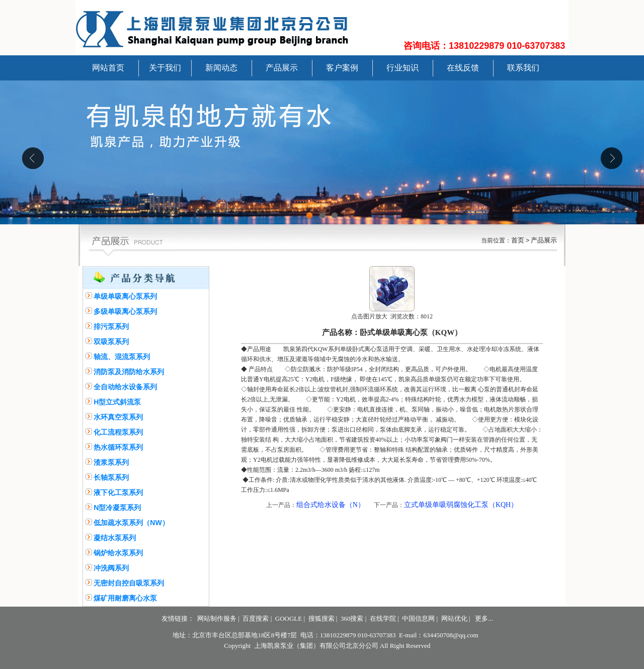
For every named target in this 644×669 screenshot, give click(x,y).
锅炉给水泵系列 (118, 553)
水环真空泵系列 (118, 417)
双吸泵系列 (111, 342)
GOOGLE (289, 618)
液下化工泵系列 (118, 492)
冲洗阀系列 (111, 568)
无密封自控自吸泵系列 (129, 583)
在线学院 (383, 618)
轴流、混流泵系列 (122, 357)
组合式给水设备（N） (331, 505)
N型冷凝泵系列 (117, 508)
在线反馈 (463, 68)
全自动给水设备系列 (125, 387)
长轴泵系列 (111, 477)
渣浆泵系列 (111, 462)
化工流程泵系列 (118, 432)
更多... (484, 618)
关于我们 (165, 68)
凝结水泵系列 (115, 538)
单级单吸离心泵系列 (125, 296)
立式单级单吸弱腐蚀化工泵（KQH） (461, 505)
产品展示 (282, 68)
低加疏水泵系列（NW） (131, 523)
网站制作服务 (217, 618)
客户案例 (342, 68)
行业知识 (403, 68)
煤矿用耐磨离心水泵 (125, 598)
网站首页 (108, 68)
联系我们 (523, 68)
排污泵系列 (111, 326)
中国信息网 (418, 618)
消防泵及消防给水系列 (129, 372)
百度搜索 (256, 618)
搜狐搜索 (321, 618)
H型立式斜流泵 (117, 402)
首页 (518, 240)
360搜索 (352, 618)
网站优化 (454, 618)
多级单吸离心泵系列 (125, 311)
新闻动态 (221, 68)
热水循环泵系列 (118, 447)
